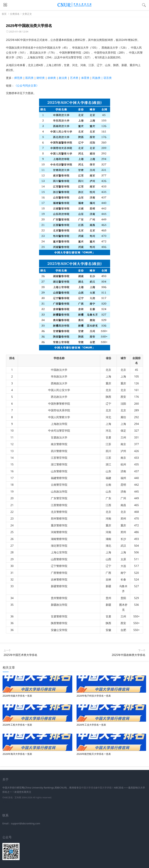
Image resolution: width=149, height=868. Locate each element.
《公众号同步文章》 (27, 86)
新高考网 (7, 802)
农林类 (52, 78)
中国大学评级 (104, 788)
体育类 (85, 78)
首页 (4, 14)
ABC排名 (8, 797)
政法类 (63, 78)
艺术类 (74, 78)
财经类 (41, 78)
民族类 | (98, 78)
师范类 (18, 78)
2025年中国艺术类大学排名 (20, 655)
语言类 (108, 78)
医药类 (29, 78)
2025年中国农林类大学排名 (129, 655)
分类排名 (15, 14)
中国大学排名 (88, 788)
